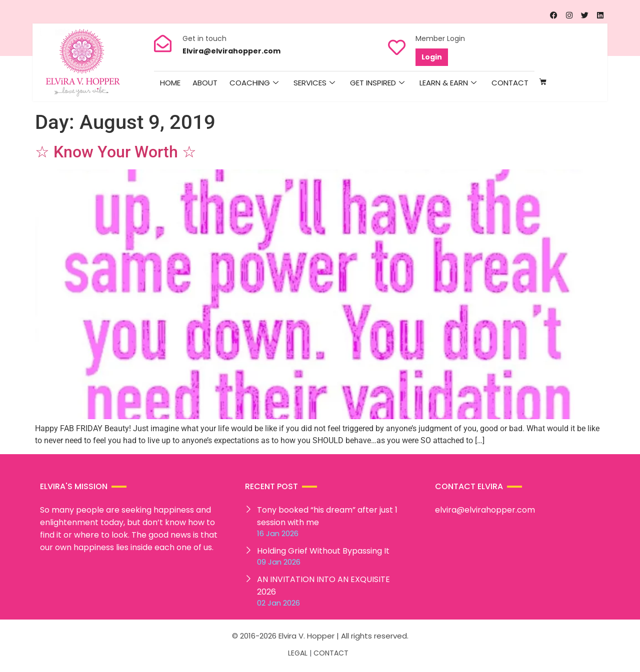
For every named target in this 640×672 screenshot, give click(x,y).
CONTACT (331, 653)
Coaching (254, 83)
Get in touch (204, 38)
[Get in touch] (163, 43)
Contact (510, 83)
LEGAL (298, 653)
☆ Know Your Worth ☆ (116, 152)
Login (432, 57)
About (205, 83)
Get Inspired (377, 83)
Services (314, 83)
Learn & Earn (448, 83)
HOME (170, 83)
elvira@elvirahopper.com (485, 510)
